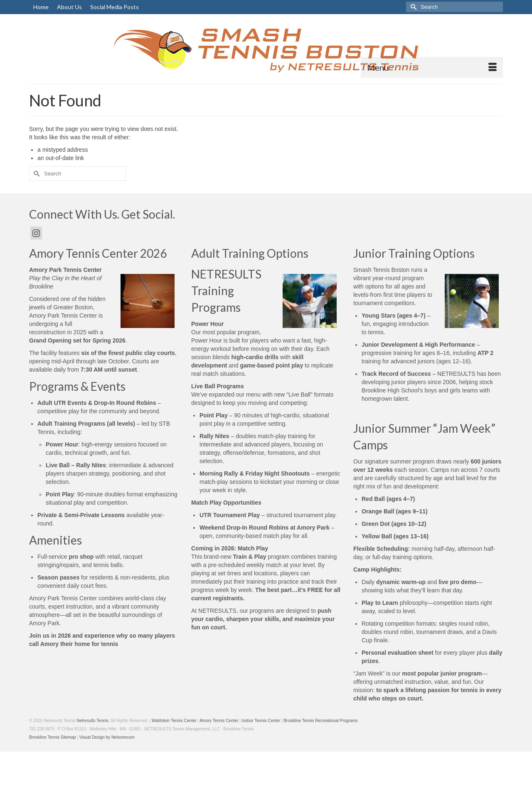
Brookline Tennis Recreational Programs (320, 721)
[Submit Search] (412, 7)
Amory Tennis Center (219, 721)
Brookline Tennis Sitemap (53, 737)
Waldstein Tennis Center (174, 721)
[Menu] (432, 67)
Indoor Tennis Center (261, 721)
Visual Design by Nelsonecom (107, 737)
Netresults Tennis (92, 721)
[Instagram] (36, 233)
